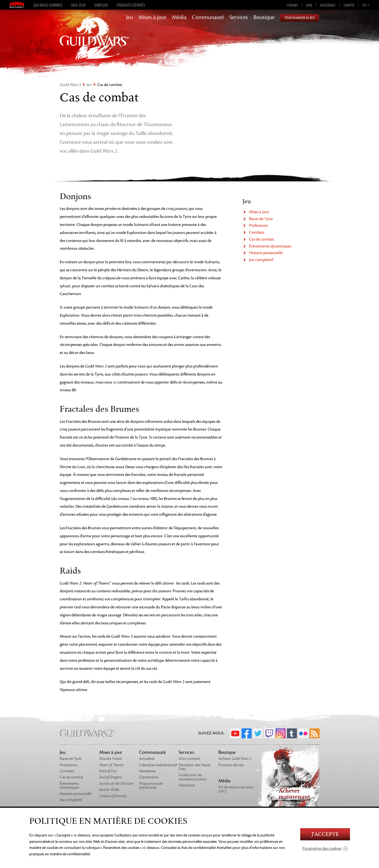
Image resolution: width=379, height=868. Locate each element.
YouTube (235, 733)
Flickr (303, 733)
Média (179, 17)
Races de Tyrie (261, 219)
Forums (292, 5)
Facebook (247, 733)
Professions (258, 226)
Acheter (235, 759)
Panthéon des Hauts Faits (194, 767)
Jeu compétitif (261, 260)
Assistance (328, 5)
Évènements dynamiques (270, 246)
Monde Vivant (111, 759)
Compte (349, 5)
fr (364, 5)
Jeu (130, 17)
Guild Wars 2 (70, 85)
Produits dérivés (131, 5)
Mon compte (189, 759)
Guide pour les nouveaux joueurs (193, 777)
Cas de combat (262, 239)
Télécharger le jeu (300, 18)
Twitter (258, 733)
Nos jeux (79, 5)
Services (239, 17)
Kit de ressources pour (236, 789)
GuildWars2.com (94, 43)
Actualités (147, 759)
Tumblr (292, 733)
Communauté (208, 17)
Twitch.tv (269, 733)
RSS (315, 733)
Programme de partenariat (151, 785)
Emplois (101, 5)
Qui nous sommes (48, 5)
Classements (149, 777)
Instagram (281, 733)
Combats (257, 232)
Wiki (309, 5)
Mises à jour (152, 17)
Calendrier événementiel (158, 765)
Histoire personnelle (266, 253)
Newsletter (147, 771)
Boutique (264, 17)
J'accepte (325, 834)
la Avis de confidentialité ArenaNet (205, 848)
